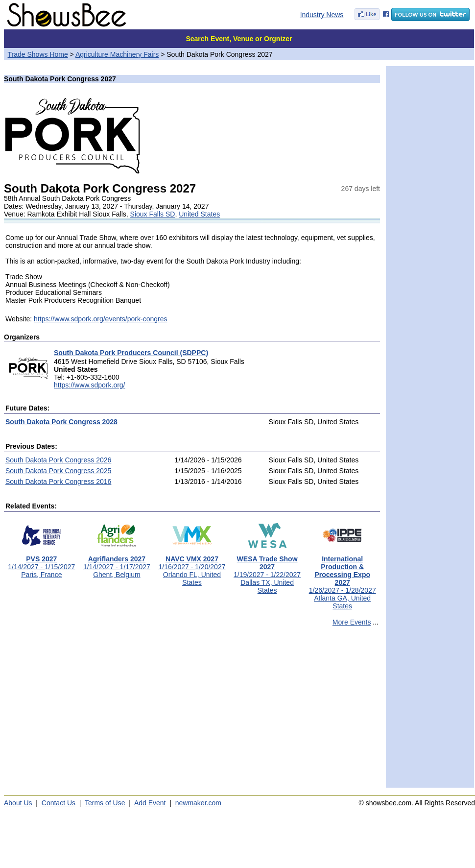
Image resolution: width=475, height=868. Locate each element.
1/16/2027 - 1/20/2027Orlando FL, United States (192, 567)
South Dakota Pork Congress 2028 (61, 422)
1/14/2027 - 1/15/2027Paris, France (41, 564)
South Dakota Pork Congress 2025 (58, 471)
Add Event (150, 803)
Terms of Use (105, 803)
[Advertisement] (192, 711)
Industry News (322, 15)
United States (199, 214)
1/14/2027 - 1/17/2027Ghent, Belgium (117, 564)
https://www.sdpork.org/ (90, 385)
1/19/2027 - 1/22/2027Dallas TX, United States (267, 571)
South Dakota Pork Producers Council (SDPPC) (131, 353)
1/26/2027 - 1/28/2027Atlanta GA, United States (343, 579)
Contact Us (59, 803)
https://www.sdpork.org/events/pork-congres (100, 319)
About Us (18, 803)
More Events (352, 622)
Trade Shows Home (38, 54)
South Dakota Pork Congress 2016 (58, 482)
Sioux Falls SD (153, 214)
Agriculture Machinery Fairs (117, 54)
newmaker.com (198, 803)
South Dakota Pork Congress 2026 (58, 460)
